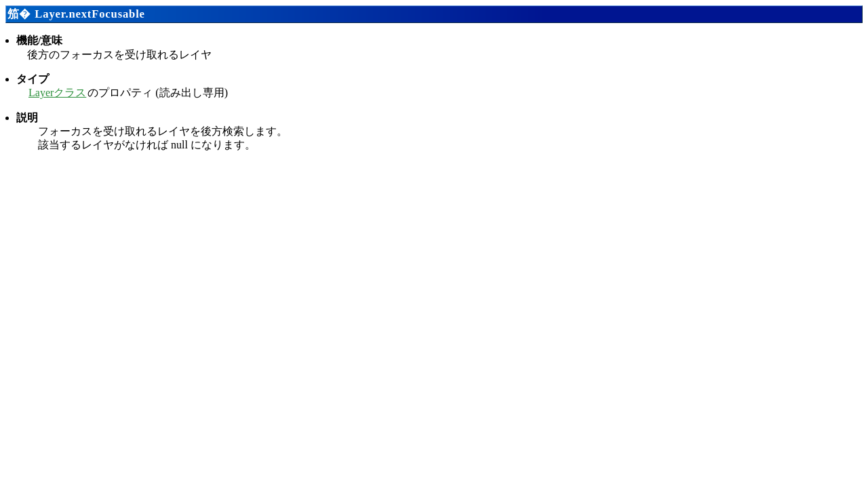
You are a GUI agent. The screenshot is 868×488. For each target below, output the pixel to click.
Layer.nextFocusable (90, 14)
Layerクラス (57, 93)
